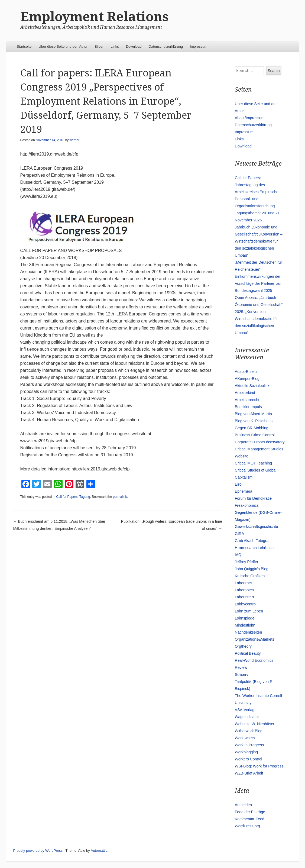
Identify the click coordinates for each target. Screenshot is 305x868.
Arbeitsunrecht (247, 400)
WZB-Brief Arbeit (249, 773)
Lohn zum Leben (249, 611)
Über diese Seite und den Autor (63, 46)
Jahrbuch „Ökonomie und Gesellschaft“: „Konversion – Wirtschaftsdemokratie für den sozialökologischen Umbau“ (259, 241)
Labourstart (244, 597)
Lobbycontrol (246, 604)
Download (134, 46)
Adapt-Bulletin (247, 372)
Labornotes (244, 590)
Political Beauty (248, 653)
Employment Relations (95, 17)
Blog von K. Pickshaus (254, 421)
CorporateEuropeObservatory (260, 442)
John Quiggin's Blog (252, 569)
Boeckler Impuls (248, 407)
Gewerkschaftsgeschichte (257, 527)
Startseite (24, 46)
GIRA (239, 534)
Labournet (243, 583)
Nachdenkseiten (248, 632)
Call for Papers (67, 497)
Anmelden (243, 805)
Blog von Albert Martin (253, 414)
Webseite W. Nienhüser (255, 724)
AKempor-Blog (247, 379)
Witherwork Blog (249, 731)
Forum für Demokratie (253, 498)
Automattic (99, 851)
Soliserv (242, 675)
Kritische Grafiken (250, 576)
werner (75, 140)
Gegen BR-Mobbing (252, 428)
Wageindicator (247, 717)
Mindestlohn (245, 625)
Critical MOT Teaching (253, 463)
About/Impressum (250, 118)
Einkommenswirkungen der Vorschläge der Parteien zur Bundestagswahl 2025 (258, 283)
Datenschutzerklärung (166, 46)
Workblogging (246, 752)
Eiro (238, 484)
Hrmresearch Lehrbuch (254, 548)
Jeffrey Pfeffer (247, 562)
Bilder (99, 46)
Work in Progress (249, 745)
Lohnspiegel (245, 618)
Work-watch (245, 738)
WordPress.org (247, 826)
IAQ (238, 555)
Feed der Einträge (250, 812)
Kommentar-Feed (250, 819)
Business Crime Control (255, 435)
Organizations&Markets (255, 639)
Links (115, 46)
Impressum (199, 46)
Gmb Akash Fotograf (252, 541)
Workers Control (249, 759)
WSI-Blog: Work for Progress (259, 766)
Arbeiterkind (245, 393)
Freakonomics (247, 505)
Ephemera (244, 491)
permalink (120, 497)
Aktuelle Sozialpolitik (252, 386)
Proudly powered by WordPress (38, 851)
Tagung (85, 497)
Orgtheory (243, 646)
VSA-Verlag (245, 710)
